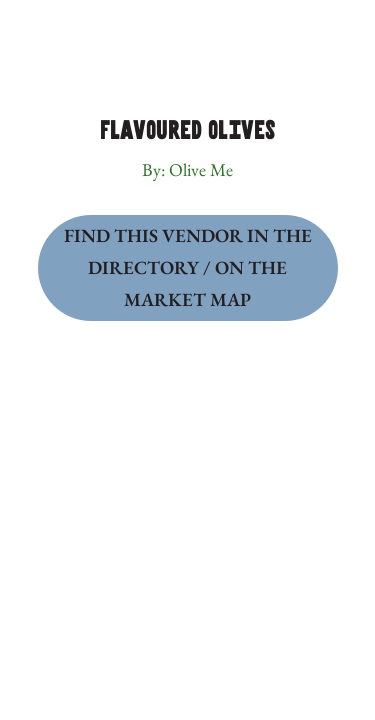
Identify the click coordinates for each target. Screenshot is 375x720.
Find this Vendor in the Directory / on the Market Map (188, 267)
